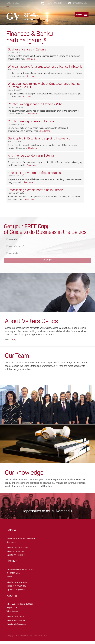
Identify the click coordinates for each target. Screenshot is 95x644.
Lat (8, 3)
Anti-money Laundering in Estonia (31, 156)
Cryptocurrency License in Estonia (31, 122)
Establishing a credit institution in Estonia (36, 190)
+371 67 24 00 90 (21, 548)
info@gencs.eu (80, 3)
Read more (30, 59)
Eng (14, 3)
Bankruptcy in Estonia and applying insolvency (39, 139)
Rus (11, 3)
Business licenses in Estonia (27, 50)
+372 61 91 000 (20, 617)
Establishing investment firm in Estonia (34, 173)
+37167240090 (54, 3)
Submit (48, 260)
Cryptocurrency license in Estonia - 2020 (36, 104)
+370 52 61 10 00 (21, 582)
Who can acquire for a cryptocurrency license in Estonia (45, 67)
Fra (18, 3)
